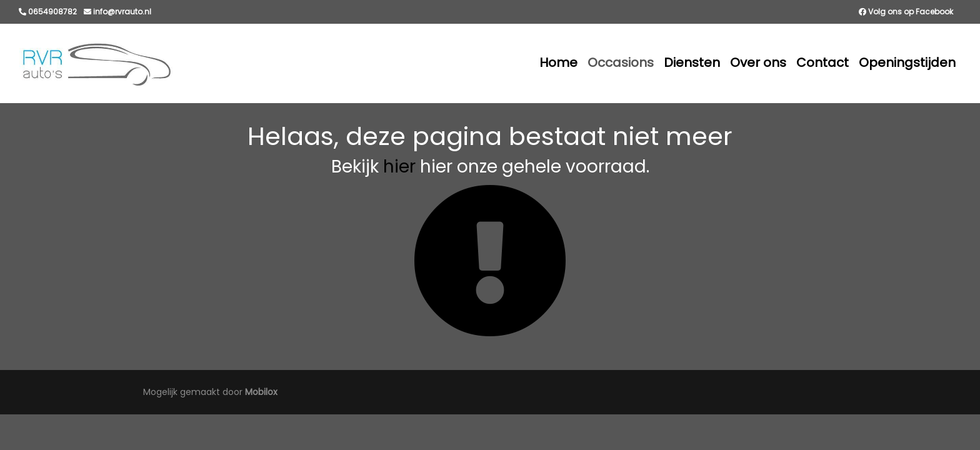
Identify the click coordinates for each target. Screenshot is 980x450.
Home (558, 62)
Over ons (758, 62)
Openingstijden (907, 62)
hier (399, 167)
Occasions (621, 62)
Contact (822, 62)
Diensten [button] (692, 62)
